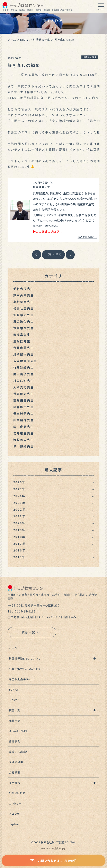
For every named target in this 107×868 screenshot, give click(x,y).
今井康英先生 (24, 348)
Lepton (14, 824)
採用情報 (15, 783)
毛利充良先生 (24, 289)
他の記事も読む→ (87, 237)
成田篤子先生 (24, 374)
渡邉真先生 (22, 335)
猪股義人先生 (24, 440)
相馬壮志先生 (24, 308)
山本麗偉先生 (24, 420)
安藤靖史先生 (24, 315)
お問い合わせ (17, 793)
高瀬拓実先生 (24, 400)
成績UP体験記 (18, 752)
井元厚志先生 (24, 394)
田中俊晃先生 (24, 427)
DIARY (24, 40)
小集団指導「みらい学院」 (25, 669)
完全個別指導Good (21, 679)
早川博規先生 (24, 446)
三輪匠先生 (22, 341)
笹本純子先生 (24, 413)
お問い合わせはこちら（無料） (53, 861)
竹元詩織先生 (24, 367)
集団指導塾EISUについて (25, 658)
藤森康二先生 (24, 407)
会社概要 (15, 772)
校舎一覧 (15, 710)
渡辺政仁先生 (24, 321)
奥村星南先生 (24, 302)
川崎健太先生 (42, 40)
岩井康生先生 (24, 433)
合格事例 (15, 741)
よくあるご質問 (18, 731)
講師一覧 (15, 721)
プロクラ (14, 814)
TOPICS (14, 689)
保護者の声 (16, 762)
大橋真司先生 (24, 387)
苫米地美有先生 (25, 361)
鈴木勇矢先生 (24, 295)
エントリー (15, 803)
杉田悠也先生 (24, 381)
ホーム (12, 40)
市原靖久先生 (24, 328)
